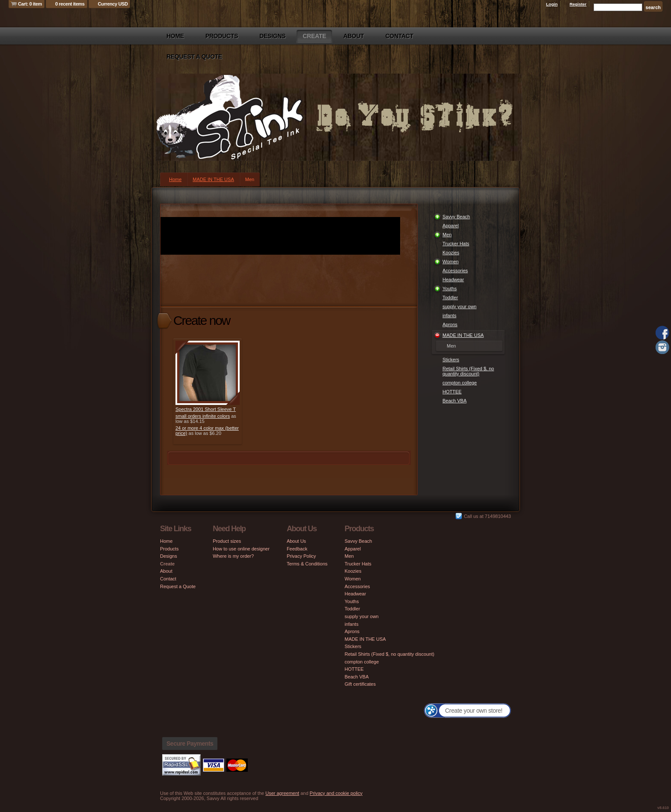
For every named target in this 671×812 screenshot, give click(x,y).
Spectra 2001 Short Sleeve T (206, 409)
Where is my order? (233, 556)
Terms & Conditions (307, 564)
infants (449, 315)
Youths (450, 289)
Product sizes (227, 541)
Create (314, 36)
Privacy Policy (301, 556)
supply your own (460, 306)
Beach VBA (454, 401)
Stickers (451, 360)
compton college (460, 383)
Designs (272, 36)
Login (552, 4)
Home (175, 36)
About (353, 36)
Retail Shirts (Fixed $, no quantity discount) (468, 371)
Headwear (453, 280)
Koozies (451, 253)
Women (451, 262)
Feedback (297, 549)
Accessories (455, 271)
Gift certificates (360, 684)
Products (222, 36)
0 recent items (70, 4)
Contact (399, 36)
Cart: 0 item (30, 4)
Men (447, 235)
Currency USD (113, 4)
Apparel (451, 226)
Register (578, 4)
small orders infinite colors (203, 416)
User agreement (282, 793)
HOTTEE (452, 392)
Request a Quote (194, 57)
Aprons (450, 324)
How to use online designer (241, 549)
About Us (296, 541)
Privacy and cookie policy (336, 793)
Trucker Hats (456, 244)
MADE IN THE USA (213, 179)
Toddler (450, 297)
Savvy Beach (456, 217)
